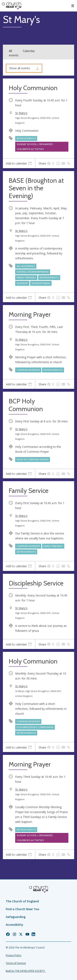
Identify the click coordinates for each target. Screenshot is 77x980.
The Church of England (22, 901)
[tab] (19, 163)
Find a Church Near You (22, 909)
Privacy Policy (14, 955)
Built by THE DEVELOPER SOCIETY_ (26, 971)
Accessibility (14, 925)
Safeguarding (16, 917)
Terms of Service (16, 963)
